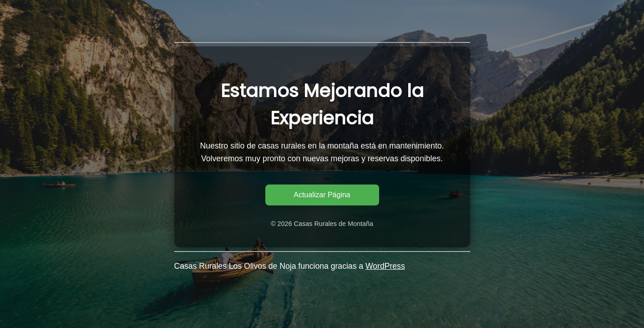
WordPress (385, 266)
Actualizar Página (322, 195)
